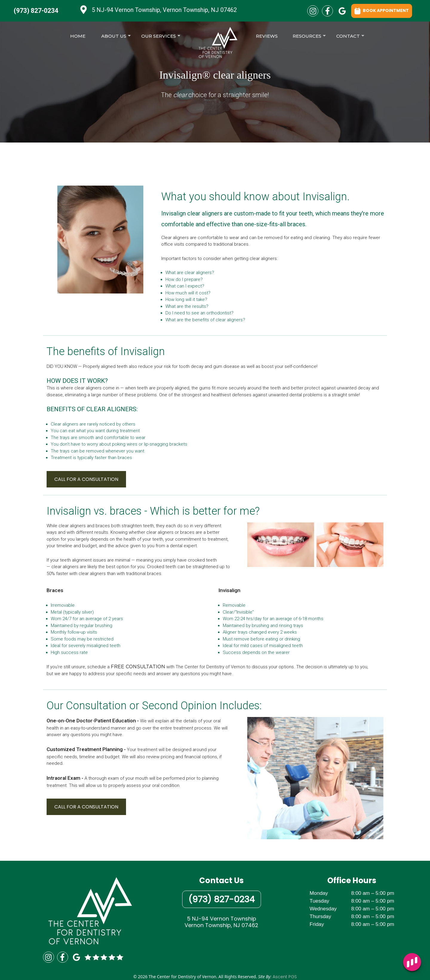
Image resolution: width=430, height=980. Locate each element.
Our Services (161, 38)
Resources (309, 38)
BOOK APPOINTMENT (382, 10)
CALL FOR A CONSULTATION (86, 479)
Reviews (267, 36)
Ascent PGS (285, 977)
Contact (350, 38)
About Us (116, 38)
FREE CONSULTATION (138, 667)
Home (78, 36)
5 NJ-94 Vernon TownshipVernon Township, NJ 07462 (221, 922)
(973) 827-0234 (36, 11)
